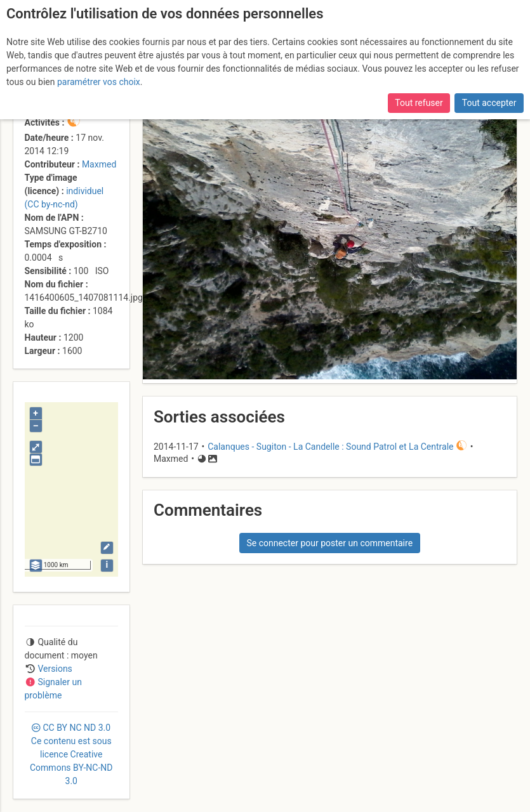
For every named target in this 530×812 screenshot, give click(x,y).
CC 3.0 (71, 754)
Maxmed (99, 164)
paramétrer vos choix (99, 82)
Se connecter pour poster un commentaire (329, 543)
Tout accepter (489, 103)
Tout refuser (419, 103)
